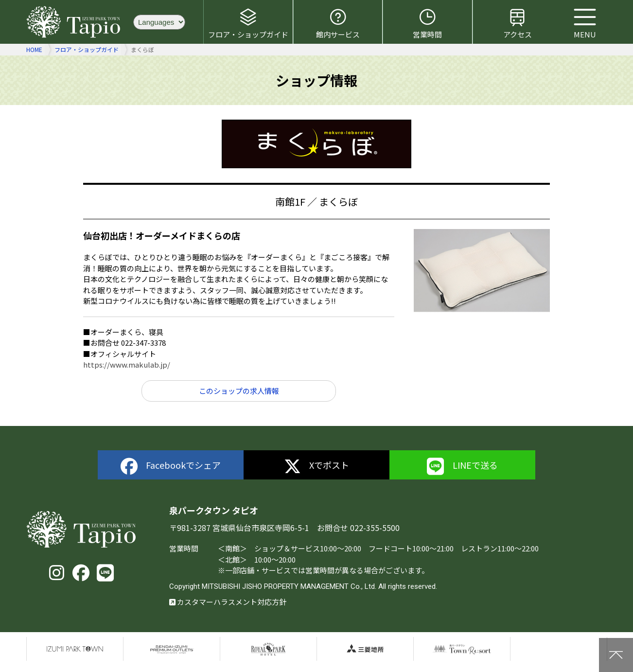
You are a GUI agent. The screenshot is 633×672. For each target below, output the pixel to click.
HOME (34, 49)
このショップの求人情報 (239, 391)
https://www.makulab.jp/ (127, 364)
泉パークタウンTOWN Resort (462, 649)
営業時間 (427, 23)
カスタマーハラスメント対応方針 (228, 602)
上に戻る (616, 655)
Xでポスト (317, 467)
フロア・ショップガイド (248, 23)
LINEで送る (462, 467)
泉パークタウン (75, 649)
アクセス (518, 23)
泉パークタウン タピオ (75, 22)
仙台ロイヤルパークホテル (268, 649)
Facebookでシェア (171, 467)
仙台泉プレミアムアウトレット (172, 649)
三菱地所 (365, 649)
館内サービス (338, 23)
